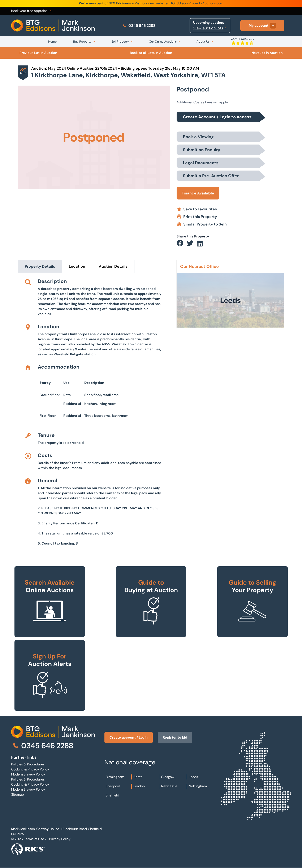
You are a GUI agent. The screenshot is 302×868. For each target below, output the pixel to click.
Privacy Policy (60, 839)
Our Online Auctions (163, 42)
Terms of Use (34, 839)
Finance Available (198, 193)
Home (52, 42)
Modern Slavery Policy (28, 774)
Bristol (138, 777)
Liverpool (113, 786)
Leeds (193, 777)
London (139, 786)
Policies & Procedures (28, 764)
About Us (203, 42)
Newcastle (169, 786)
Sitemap (18, 794)
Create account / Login (129, 737)
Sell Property (120, 42)
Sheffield (112, 795)
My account (262, 26)
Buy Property (82, 42)
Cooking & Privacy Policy (30, 769)
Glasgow (168, 777)
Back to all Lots (151, 53)
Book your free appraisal (32, 11)
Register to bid (175, 737)
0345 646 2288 (139, 26)
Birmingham (115, 777)
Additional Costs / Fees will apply (202, 102)
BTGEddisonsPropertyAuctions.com (196, 3)
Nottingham (198, 786)
